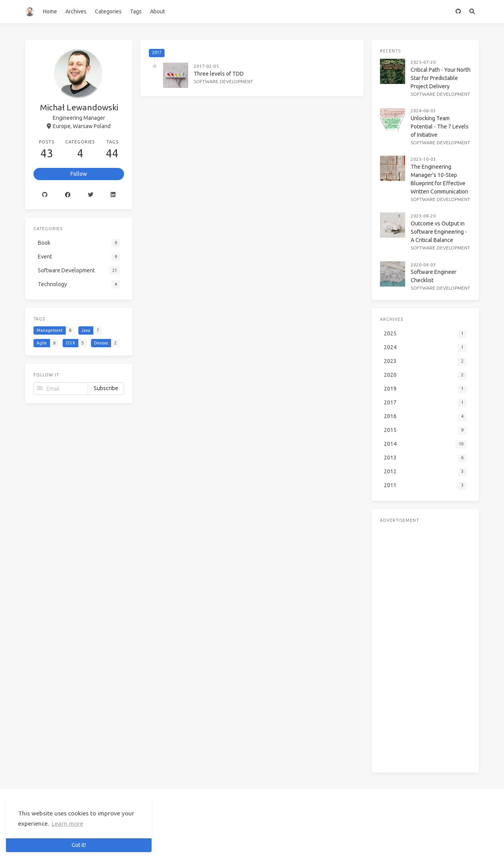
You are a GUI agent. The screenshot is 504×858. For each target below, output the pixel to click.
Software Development (223, 81)
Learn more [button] (67, 824)
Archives (76, 11)
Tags (136, 11)
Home (50, 11)
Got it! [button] (79, 845)
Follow (79, 174)
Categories (108, 11)
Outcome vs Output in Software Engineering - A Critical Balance (439, 232)
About (157, 11)
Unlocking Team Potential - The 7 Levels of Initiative (440, 127)
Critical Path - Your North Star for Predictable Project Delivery (441, 78)
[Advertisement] (425, 632)
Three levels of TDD (219, 74)
